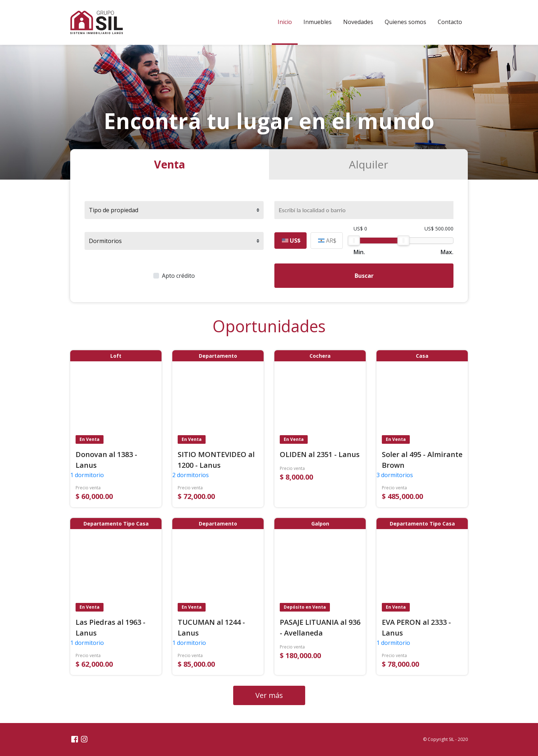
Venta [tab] (170, 164)
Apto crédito (178, 276)
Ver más (269, 695)
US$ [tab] (291, 241)
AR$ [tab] (327, 241)
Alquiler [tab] (369, 164)
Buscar (364, 276)
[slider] (354, 241)
